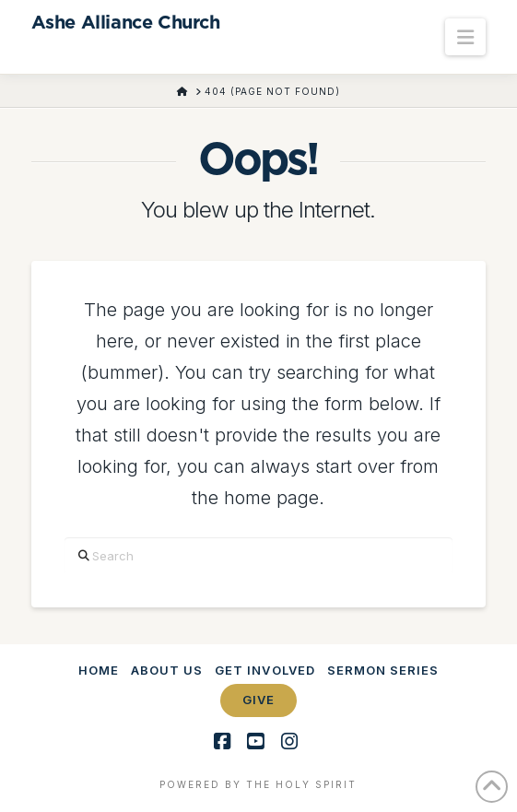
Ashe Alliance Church (126, 23)
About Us (167, 670)
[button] (465, 37)
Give (258, 700)
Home (99, 670)
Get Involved (264, 670)
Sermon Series (383, 670)
